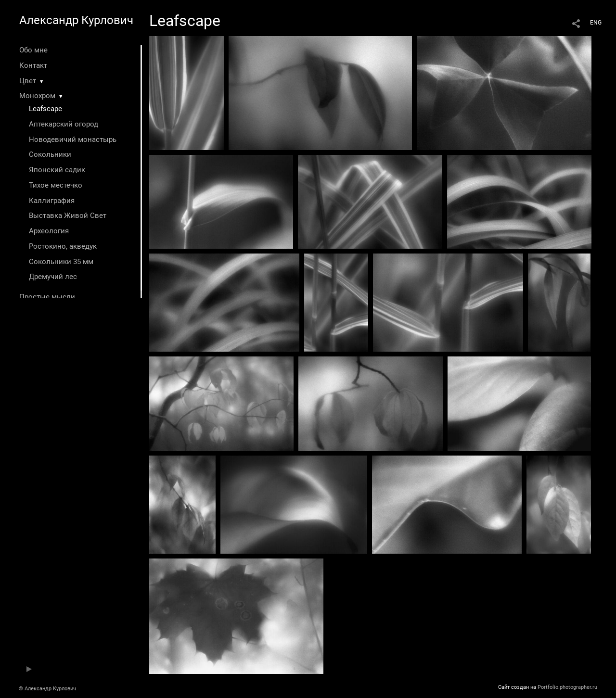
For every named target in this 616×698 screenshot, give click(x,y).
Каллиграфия (52, 201)
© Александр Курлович (47, 689)
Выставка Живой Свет (68, 216)
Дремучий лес (53, 277)
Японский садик (57, 170)
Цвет (28, 81)
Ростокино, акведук (63, 246)
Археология (49, 231)
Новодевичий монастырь (73, 140)
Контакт (33, 65)
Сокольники (50, 154)
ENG (596, 23)
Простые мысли (47, 297)
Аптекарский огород (64, 124)
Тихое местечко (56, 185)
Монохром (37, 96)
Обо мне (33, 50)
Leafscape (45, 109)
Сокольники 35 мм (61, 262)
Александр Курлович (76, 20)
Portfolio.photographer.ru (567, 687)
